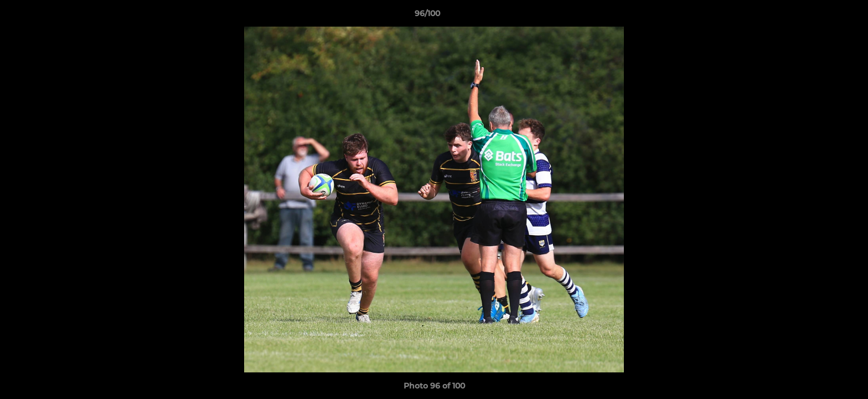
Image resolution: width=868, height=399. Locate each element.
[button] (821, 16)
